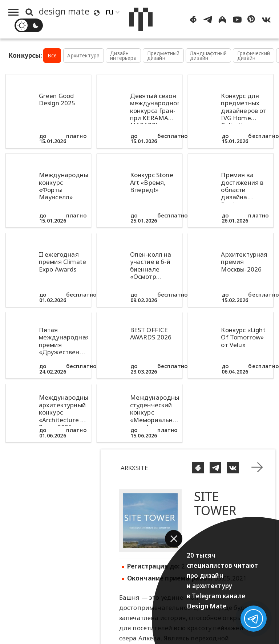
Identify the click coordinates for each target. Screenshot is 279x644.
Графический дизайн (254, 56)
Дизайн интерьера (123, 56)
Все (52, 55)
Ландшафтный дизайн (208, 56)
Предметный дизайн (163, 56)
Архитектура (83, 55)
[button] (174, 539)
